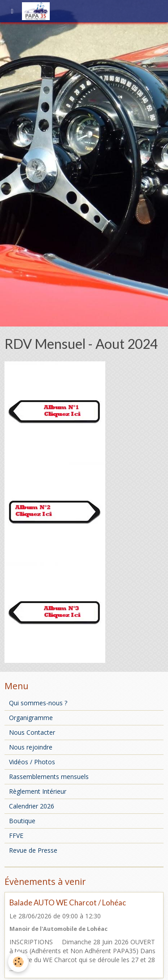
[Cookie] (18, 962)
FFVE (16, 836)
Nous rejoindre (31, 747)
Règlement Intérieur (38, 791)
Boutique (22, 821)
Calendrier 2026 (32, 806)
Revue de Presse (33, 850)
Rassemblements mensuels (49, 777)
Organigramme (31, 718)
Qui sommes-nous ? (38, 703)
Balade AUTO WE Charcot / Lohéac (68, 903)
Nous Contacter (32, 732)
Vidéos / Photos (32, 762)
